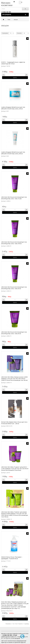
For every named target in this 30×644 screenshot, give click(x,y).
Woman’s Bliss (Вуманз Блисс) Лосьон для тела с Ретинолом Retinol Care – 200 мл (14, 423)
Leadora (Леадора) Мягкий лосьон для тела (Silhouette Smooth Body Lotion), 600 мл (13, 153)
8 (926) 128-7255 (7, 635)
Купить (15, 78)
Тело (9, 20)
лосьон (16, 20)
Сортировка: (5, 33)
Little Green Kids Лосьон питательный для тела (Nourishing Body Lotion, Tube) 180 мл (14, 243)
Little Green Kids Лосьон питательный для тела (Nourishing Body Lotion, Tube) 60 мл (14, 288)
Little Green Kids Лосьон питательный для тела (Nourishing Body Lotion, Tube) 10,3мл (14, 198)
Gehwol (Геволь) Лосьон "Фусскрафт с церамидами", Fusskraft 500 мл (12, 558)
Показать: (19, 33)
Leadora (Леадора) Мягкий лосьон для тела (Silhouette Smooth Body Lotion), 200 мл (13, 108)
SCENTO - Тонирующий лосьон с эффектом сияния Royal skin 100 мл (13, 63)
